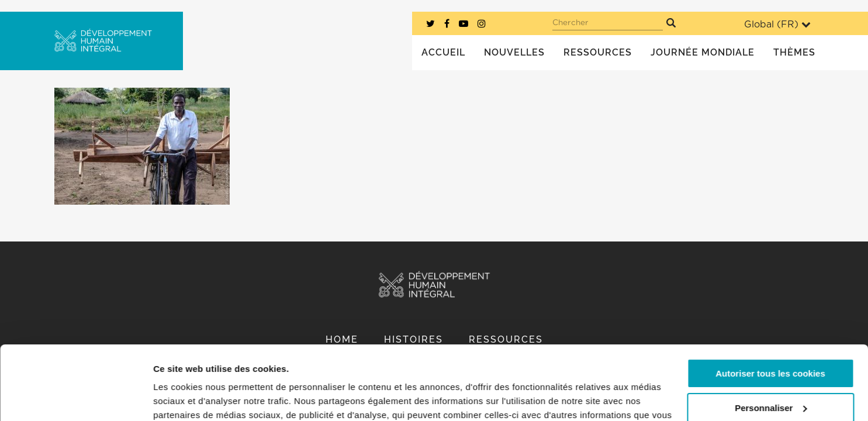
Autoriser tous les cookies (770, 310)
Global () (777, 24)
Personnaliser (771, 344)
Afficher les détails (193, 398)
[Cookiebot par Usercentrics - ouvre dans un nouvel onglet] (76, 398)
